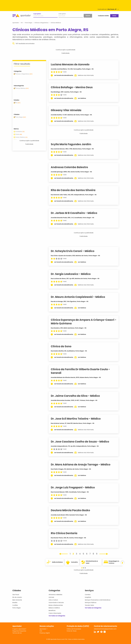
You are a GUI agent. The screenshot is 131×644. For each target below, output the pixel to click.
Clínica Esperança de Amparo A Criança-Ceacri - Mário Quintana (85, 322)
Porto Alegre (17, 608)
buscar (88, 16)
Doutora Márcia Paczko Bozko (72, 510)
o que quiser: (37, 14)
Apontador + (44, 629)
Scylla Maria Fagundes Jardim (73, 144)
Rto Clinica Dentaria (66, 533)
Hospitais (88, 597)
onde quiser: (62, 14)
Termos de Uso (17, 633)
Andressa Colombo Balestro (71, 167)
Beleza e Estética (54, 608)
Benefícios (52, 610)
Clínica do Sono (63, 346)
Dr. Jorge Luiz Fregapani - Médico (75, 487)
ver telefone (84, 98)
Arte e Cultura (53, 600)
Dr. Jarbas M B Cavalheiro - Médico (76, 213)
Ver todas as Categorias (57, 616)
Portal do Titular (72, 631)
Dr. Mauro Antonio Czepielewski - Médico (80, 297)
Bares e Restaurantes (56, 605)
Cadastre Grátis (103, 16)
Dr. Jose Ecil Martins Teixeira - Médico (78, 419)
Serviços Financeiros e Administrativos (98, 600)
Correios (88, 595)
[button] (83, 568)
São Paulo (16, 595)
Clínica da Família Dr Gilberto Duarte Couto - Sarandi (82, 371)
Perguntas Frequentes (19, 631)
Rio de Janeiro (17, 597)
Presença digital (45, 633)
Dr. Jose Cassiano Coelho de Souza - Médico (82, 442)
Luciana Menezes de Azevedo (72, 64)
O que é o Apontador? (19, 629)
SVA (41, 631)
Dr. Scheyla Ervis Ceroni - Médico (75, 251)
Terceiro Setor (89, 605)
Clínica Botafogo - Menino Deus (74, 87)
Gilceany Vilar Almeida (68, 110)
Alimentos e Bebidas (55, 595)
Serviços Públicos (91, 603)
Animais (51, 597)
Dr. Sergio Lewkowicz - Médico (73, 274)
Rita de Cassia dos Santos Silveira (75, 190)
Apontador (16, 23)
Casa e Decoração (55, 613)
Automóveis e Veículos (56, 603)
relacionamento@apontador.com (105, 629)
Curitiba (15, 605)
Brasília (15, 603)
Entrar (114, 16)
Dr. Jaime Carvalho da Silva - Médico (77, 396)
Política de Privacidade (74, 629)
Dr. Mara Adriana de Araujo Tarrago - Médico (83, 465)
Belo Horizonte (17, 600)
